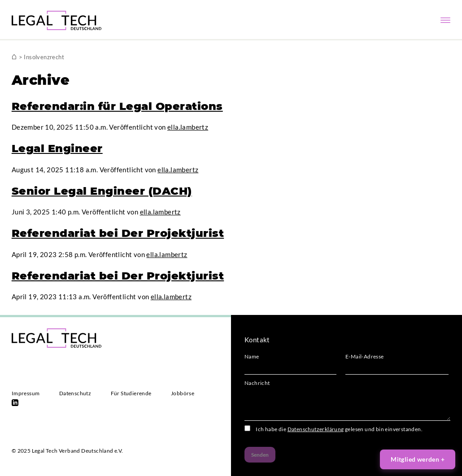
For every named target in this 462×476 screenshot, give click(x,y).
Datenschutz (75, 393)
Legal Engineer (57, 148)
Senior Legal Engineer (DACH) (102, 191)
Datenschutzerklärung (316, 429)
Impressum (26, 393)
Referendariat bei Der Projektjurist (118, 233)
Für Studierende (131, 393)
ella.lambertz (188, 127)
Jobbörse (183, 393)
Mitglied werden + (418, 459)
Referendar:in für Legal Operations (117, 106)
